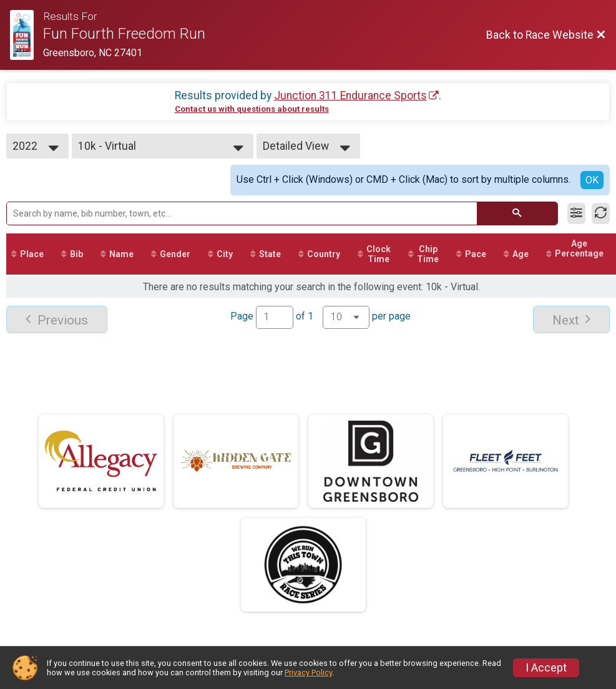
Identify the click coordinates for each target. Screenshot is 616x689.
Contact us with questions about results (252, 109)
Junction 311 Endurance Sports (350, 95)
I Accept (546, 668)
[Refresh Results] (601, 213)
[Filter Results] (576, 213)
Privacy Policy (308, 672)
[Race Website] (27, 35)
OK (592, 180)
